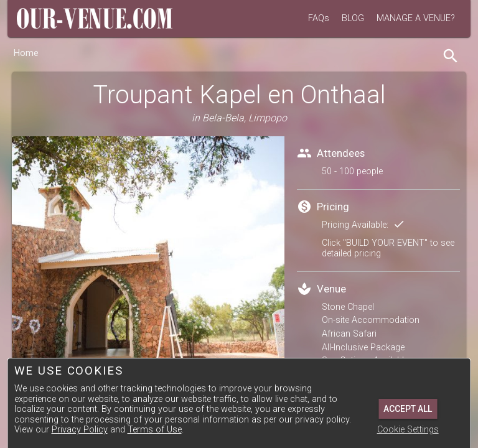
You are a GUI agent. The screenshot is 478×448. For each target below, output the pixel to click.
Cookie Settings (408, 430)
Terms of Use (155, 430)
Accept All (408, 409)
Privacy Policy (80, 430)
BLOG (353, 18)
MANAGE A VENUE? (416, 18)
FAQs (319, 18)
